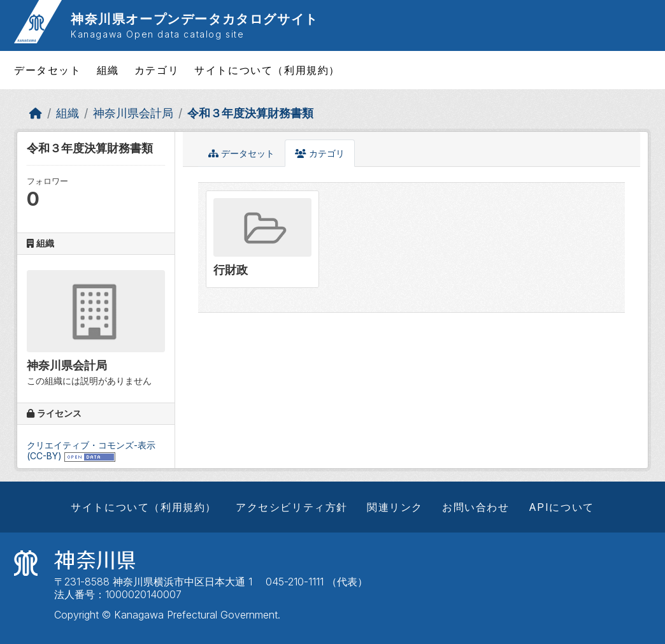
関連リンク (395, 507)
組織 (108, 70)
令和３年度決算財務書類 (250, 113)
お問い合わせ (476, 507)
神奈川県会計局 (133, 113)
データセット (48, 70)
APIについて (561, 507)
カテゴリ (157, 70)
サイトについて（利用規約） (267, 70)
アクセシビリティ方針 (292, 507)
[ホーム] (36, 113)
